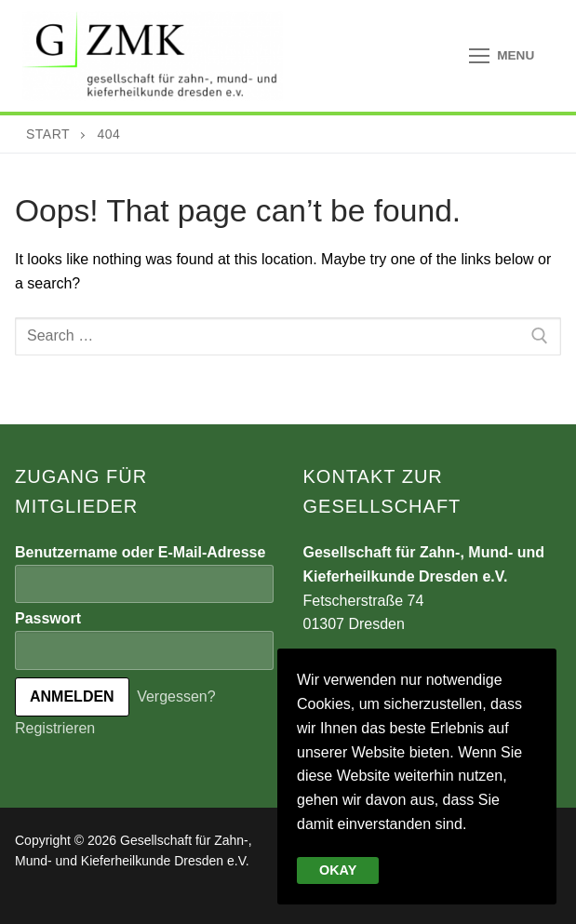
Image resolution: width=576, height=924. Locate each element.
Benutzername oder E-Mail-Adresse (140, 552)
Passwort (48, 618)
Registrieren (55, 728)
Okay (338, 870)
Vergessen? (176, 696)
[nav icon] (502, 56)
